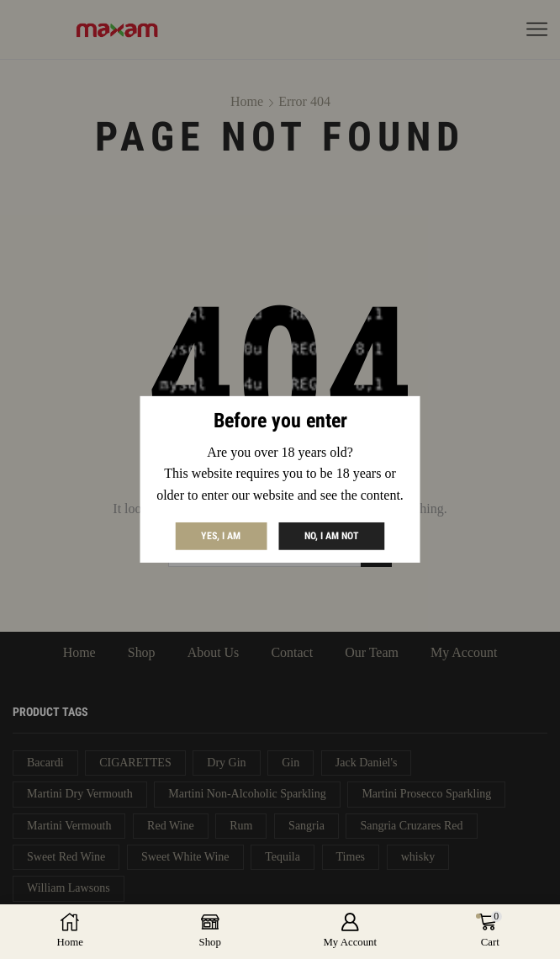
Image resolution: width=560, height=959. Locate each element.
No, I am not (332, 536)
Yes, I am (221, 536)
